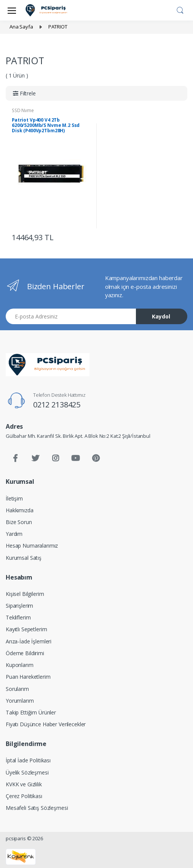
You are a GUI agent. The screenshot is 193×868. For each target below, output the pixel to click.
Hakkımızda (20, 510)
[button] (180, 10)
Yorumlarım (20, 701)
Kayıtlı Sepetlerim (26, 629)
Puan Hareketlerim (28, 677)
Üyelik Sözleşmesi (27, 772)
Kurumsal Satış (24, 558)
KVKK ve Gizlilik (24, 784)
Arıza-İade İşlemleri (29, 641)
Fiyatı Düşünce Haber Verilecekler (46, 724)
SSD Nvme (23, 110)
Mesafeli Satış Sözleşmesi (37, 808)
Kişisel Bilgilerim (25, 594)
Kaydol (161, 316)
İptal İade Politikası (28, 760)
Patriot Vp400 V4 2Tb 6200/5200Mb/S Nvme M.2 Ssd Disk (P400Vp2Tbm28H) (46, 125)
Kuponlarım (20, 665)
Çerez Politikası (24, 796)
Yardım (14, 534)
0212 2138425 (57, 405)
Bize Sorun (19, 522)
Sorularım (17, 689)
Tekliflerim (18, 617)
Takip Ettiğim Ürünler (31, 712)
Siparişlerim (19, 606)
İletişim (14, 498)
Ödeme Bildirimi (25, 653)
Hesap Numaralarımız (32, 546)
